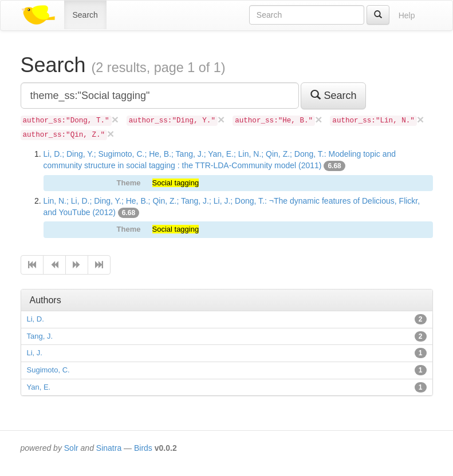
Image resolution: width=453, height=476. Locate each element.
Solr (71, 448)
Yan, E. (39, 387)
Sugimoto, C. (48, 370)
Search (85, 15)
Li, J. (35, 353)
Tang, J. (40, 336)
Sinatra (109, 448)
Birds (143, 448)
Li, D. (36, 319)
